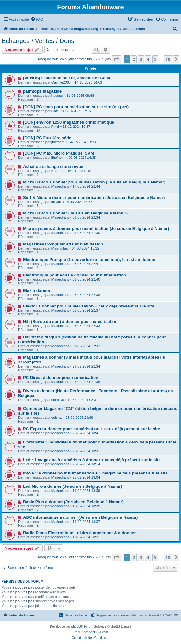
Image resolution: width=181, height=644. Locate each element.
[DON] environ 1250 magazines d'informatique (69, 122)
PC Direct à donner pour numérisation (61, 378)
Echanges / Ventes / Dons (38, 41)
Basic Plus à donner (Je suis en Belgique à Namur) (73, 502)
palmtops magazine (42, 91)
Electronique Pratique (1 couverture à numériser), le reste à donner (89, 260)
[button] (116, 59)
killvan (56, 202)
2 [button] (134, 59)
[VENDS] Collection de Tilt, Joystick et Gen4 (67, 78)
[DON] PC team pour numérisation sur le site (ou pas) (76, 107)
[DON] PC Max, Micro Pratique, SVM (58, 153)
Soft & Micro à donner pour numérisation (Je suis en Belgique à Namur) (94, 198)
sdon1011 (59, 400)
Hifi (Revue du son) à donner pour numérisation (70, 322)
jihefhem (58, 142)
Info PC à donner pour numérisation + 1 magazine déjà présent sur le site (95, 473)
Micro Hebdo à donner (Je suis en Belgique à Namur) (75, 213)
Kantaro (58, 171)
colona (57, 418)
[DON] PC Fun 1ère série (47, 138)
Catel (56, 111)
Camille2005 (61, 82)
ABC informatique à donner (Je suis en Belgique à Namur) (80, 517)
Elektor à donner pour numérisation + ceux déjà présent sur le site (89, 306)
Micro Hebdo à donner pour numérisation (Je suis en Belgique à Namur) (94, 182)
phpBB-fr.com (99, 632)
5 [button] (155, 59)
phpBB (76, 626)
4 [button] (148, 59)
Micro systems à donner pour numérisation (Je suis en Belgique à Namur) (96, 229)
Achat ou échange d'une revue (53, 167)
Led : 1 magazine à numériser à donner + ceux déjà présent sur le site (92, 460)
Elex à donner (37, 291)
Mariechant (60, 186)
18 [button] (168, 59)
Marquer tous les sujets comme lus (65, 59)
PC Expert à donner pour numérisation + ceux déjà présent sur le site (91, 429)
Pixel (55, 127)
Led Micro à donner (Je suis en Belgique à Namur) (73, 486)
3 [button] (141, 59)
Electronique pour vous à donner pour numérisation (75, 275)
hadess (57, 96)
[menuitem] (37, 19)
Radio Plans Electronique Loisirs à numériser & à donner (79, 533)
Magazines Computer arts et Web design (63, 244)
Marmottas (60, 248)
